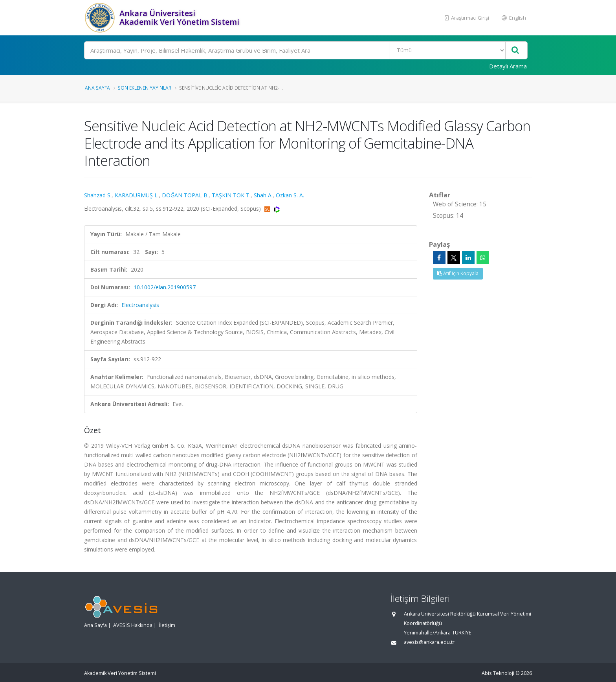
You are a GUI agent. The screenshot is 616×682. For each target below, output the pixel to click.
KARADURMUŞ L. (137, 195)
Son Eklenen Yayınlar (145, 88)
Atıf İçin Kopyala (458, 273)
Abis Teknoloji (498, 673)
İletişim (167, 625)
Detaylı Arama (508, 66)
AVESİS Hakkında (133, 625)
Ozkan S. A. (290, 195)
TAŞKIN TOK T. (231, 195)
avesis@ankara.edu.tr (429, 642)
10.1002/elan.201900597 (165, 287)
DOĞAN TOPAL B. (185, 195)
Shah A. (263, 195)
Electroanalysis (140, 305)
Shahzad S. (98, 195)
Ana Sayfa (97, 88)
